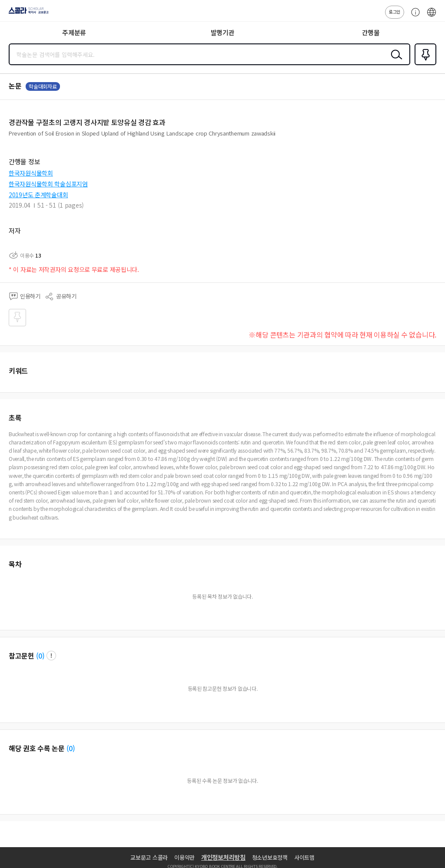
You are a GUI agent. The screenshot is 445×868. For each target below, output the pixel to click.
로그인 (395, 12)
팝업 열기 (51, 656)
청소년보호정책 (270, 857)
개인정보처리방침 (223, 857)
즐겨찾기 (424, 64)
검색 (395, 61)
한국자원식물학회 (31, 173)
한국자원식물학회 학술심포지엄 (48, 184)
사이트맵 (304, 857)
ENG (432, 17)
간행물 (371, 32)
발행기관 (223, 32)
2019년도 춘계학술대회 (38, 195)
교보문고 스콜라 (149, 857)
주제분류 (74, 32)
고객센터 (413, 17)
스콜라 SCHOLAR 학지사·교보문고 (26, 13)
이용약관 (184, 857)
